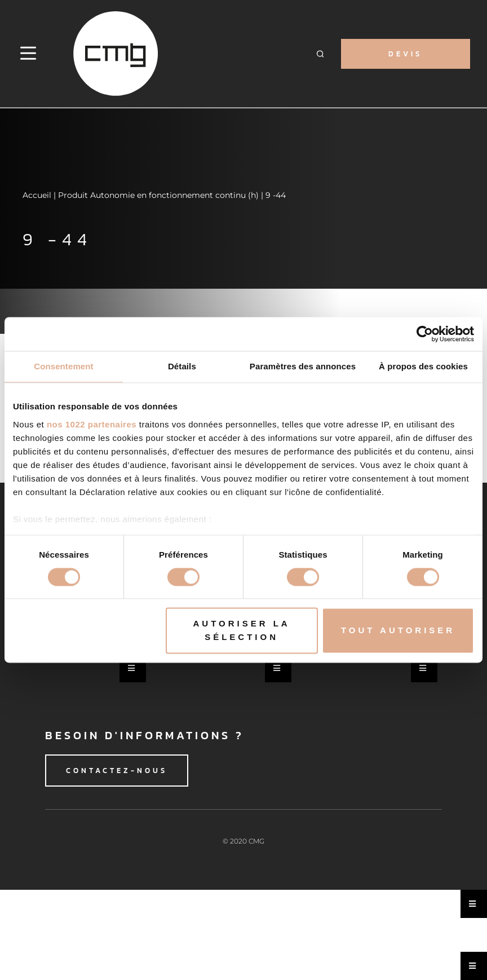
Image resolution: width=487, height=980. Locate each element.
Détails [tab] (182, 366)
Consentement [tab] (63, 366)
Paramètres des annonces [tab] (303, 366)
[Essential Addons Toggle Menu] (133, 668)
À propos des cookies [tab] (423, 366)
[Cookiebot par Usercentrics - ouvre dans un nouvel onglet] (425, 334)
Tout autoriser (398, 631)
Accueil (37, 195)
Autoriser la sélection (241, 631)
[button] (320, 54)
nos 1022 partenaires (92, 424)
